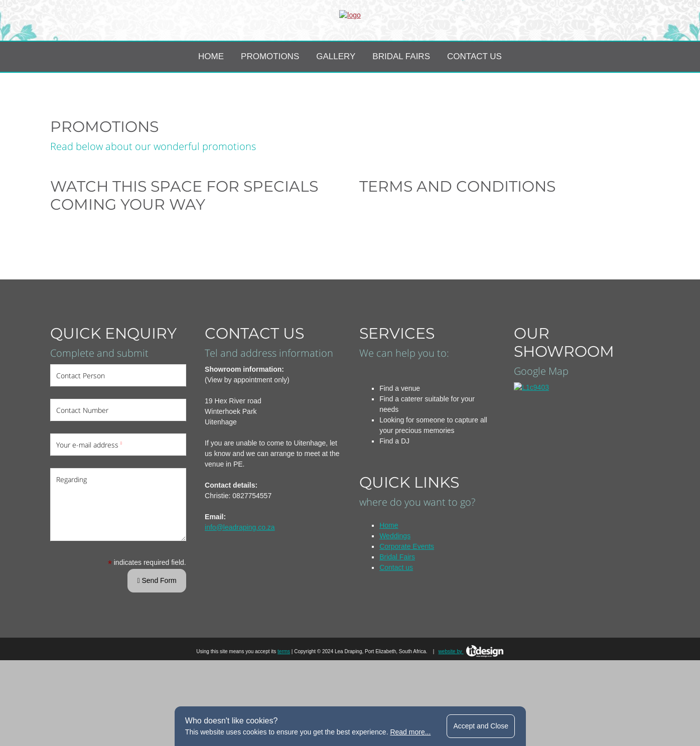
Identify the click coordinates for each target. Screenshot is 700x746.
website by (471, 697)
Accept (481, 726)
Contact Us (474, 102)
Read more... (410, 732)
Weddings (395, 581)
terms (284, 697)
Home (211, 102)
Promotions (270, 102)
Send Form (157, 626)
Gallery (336, 102)
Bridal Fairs (401, 102)
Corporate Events (407, 592)
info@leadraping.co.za (240, 573)
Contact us (396, 613)
